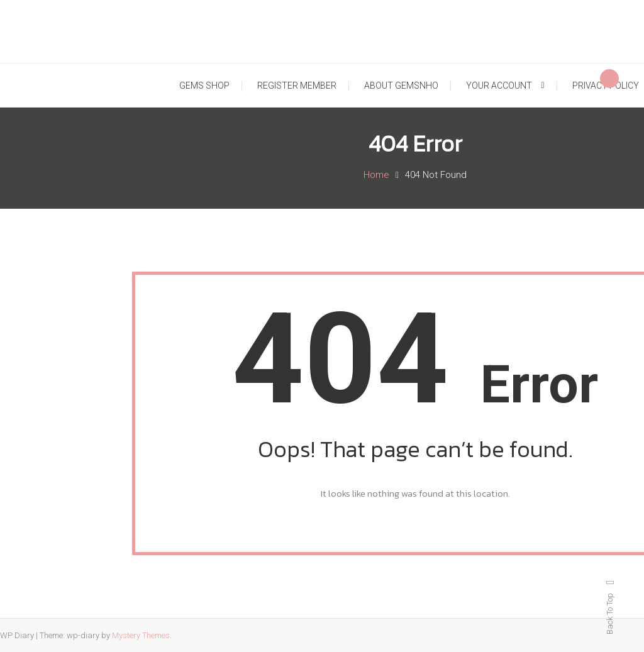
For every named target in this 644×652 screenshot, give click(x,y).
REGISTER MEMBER (297, 86)
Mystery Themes (141, 635)
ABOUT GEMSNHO (401, 86)
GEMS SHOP (204, 86)
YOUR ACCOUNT (499, 86)
